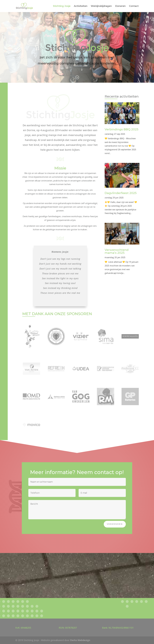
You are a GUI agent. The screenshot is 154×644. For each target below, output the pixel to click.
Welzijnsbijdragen (101, 6)
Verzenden (115, 524)
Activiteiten (81, 6)
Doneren (120, 6)
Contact (134, 6)
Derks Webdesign (80, 640)
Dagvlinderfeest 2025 (121, 193)
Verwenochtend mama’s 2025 (117, 251)
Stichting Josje (62, 6)
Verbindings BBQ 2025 (121, 129)
